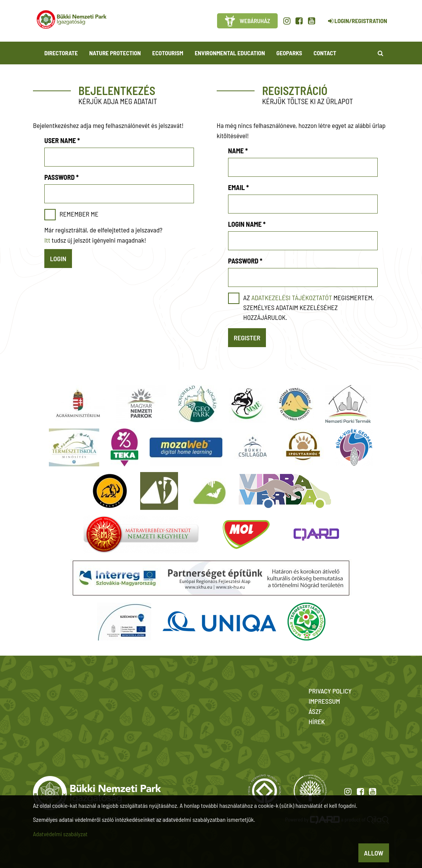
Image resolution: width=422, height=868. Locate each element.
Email (238, 187)
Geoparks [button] (289, 53)
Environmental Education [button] (230, 53)
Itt (47, 240)
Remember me (79, 214)
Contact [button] (325, 53)
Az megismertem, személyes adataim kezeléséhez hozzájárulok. (309, 307)
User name (62, 140)
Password (61, 177)
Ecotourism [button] (168, 53)
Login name (247, 224)
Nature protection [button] (115, 53)
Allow (374, 853)
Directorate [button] (61, 53)
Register (247, 338)
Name (238, 151)
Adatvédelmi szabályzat (60, 834)
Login (58, 259)
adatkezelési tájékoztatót (291, 298)
